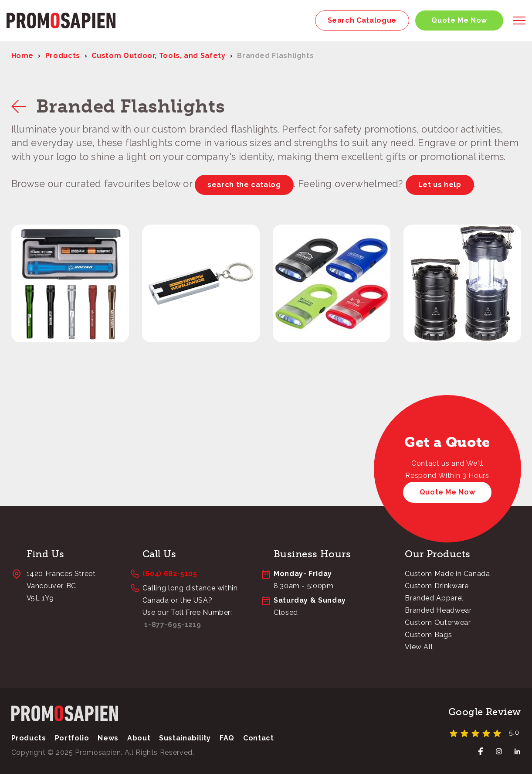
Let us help (440, 185)
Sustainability (185, 738)
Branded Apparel (434, 598)
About (139, 738)
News (108, 738)
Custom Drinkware (437, 586)
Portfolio (72, 738)
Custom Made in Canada (447, 574)
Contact (258, 738)
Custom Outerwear (438, 622)
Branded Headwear (438, 610)
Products (63, 56)
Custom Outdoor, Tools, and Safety (158, 56)
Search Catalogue (362, 20)
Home (23, 56)
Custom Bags (428, 635)
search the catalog (244, 185)
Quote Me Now (459, 20)
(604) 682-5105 (170, 574)
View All (419, 647)
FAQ (227, 738)
